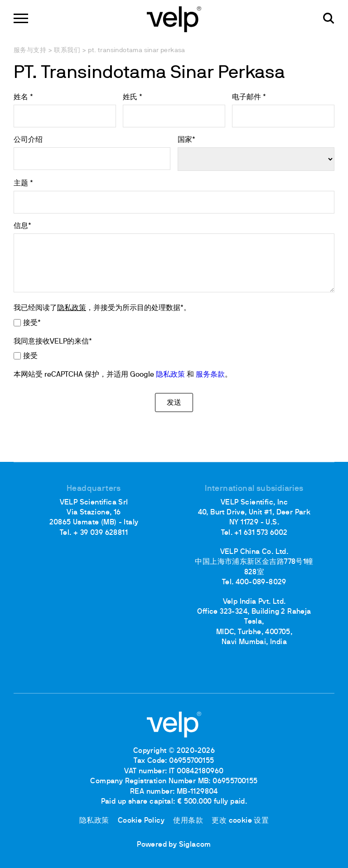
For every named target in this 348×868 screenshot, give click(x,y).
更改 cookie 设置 (240, 821)
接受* (32, 323)
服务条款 (210, 375)
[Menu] (21, 18)
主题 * (23, 184)
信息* (22, 226)
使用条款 (188, 821)
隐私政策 (72, 308)
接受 (30, 356)
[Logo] (174, 18)
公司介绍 (28, 140)
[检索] (329, 18)
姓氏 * (133, 97)
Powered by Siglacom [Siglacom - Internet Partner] (174, 845)
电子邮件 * (249, 97)
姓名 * (23, 97)
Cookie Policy (141, 821)
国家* (186, 140)
